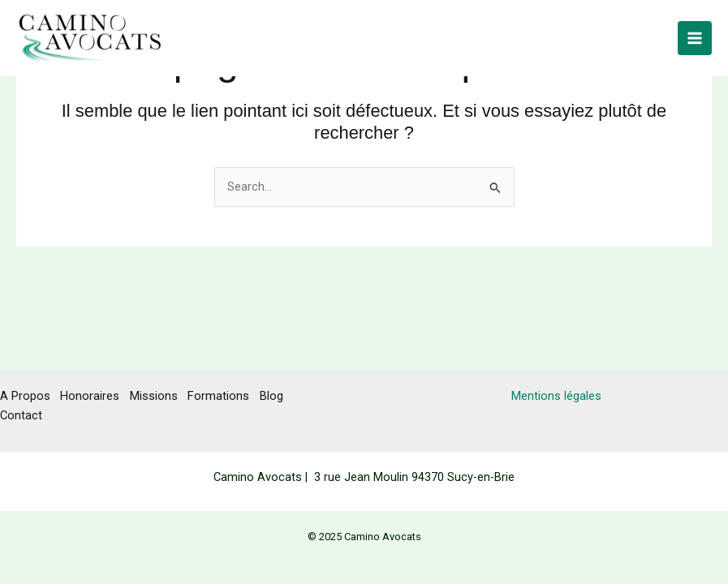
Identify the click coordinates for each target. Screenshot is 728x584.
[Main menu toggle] (695, 43)
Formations (225, 396)
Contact (21, 414)
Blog (280, 396)
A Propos (25, 396)
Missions (158, 396)
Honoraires (92, 396)
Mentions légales (556, 396)
